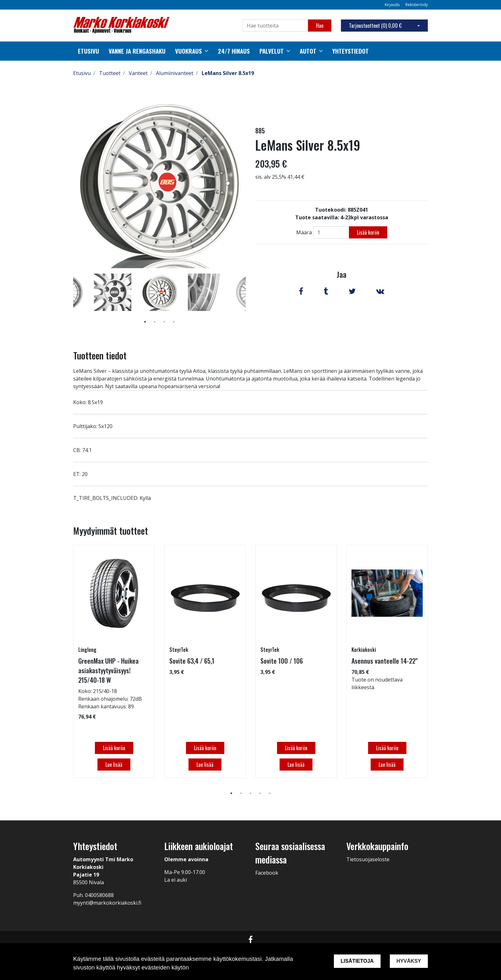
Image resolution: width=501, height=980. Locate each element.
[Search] (275, 26)
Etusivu (89, 51)
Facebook (267, 873)
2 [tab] (155, 322)
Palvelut (272, 51)
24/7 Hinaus (234, 51)
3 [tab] (164, 322)
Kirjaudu (393, 5)
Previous (68, 301)
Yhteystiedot (351, 51)
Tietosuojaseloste (368, 859)
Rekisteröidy (417, 5)
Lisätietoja (357, 961)
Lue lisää (114, 765)
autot (308, 51)
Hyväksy (409, 961)
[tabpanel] (160, 292)
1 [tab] (145, 322)
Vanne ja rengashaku (137, 51)
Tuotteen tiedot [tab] (100, 355)
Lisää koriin (368, 232)
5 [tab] (270, 793)
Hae (320, 26)
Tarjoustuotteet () (375, 26)
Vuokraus (189, 51)
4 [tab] (174, 322)
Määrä (304, 232)
